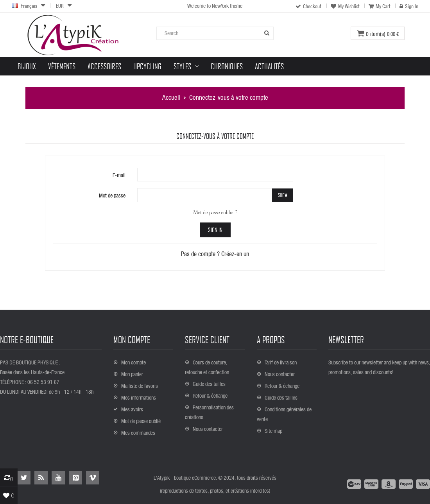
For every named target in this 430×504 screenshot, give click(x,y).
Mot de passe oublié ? (215, 213)
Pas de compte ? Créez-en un (215, 254)
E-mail (119, 175)
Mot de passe (112, 195)
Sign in (215, 230)
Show (283, 195)
